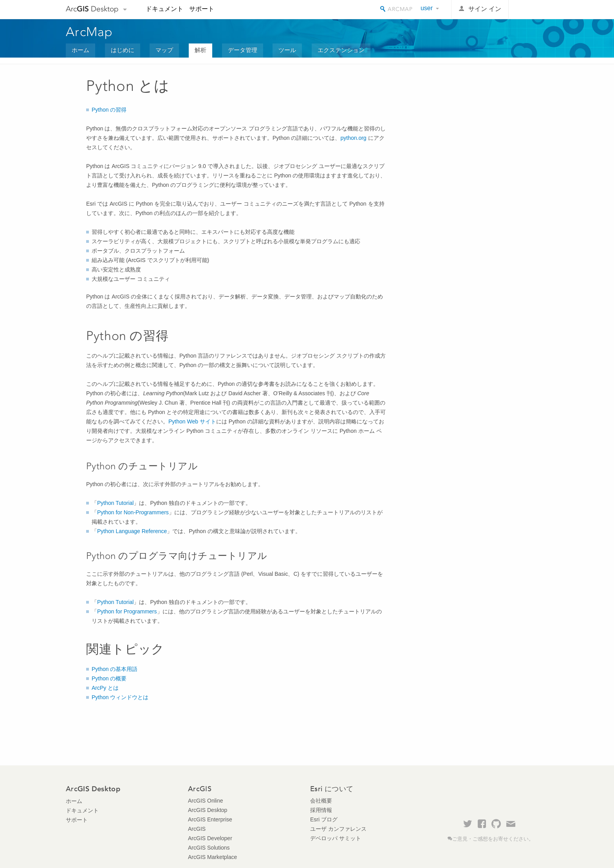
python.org (353, 138)
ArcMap (89, 32)
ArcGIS (197, 829)
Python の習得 (109, 110)
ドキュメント (164, 9)
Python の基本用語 (115, 669)
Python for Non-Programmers (133, 512)
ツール (287, 50)
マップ (164, 50)
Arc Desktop (92, 9)
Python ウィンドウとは (120, 697)
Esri (532, 9)
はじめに (123, 50)
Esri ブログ (324, 819)
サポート (202, 9)
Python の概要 (109, 678)
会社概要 (321, 801)
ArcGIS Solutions (209, 848)
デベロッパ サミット (336, 838)
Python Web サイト (192, 421)
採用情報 (321, 810)
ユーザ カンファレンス (338, 829)
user (427, 8)
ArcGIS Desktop (208, 810)
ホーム (80, 50)
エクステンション (341, 50)
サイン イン (485, 9)
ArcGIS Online (205, 801)
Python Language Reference (132, 531)
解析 (200, 50)
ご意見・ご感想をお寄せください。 (493, 839)
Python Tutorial (115, 503)
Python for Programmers (127, 611)
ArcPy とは (105, 688)
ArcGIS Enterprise (210, 819)
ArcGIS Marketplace (212, 857)
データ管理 (243, 50)
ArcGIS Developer (210, 838)
